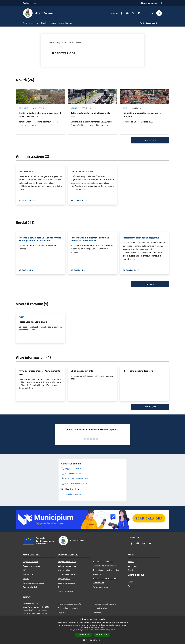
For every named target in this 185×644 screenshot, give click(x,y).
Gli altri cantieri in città (82, 371)
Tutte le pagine (150, 407)
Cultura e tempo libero (67, 566)
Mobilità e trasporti (66, 591)
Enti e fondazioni (30, 574)
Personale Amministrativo (34, 583)
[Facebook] (120, 13)
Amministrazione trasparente (105, 604)
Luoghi (131, 582)
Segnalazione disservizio (68, 608)
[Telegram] (138, 13)
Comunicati (24, 108)
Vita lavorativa (64, 570)
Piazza (21, 317)
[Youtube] (126, 13)
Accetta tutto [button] (83, 635)
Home (51, 42)
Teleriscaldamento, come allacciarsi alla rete (91, 115)
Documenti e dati (30, 587)
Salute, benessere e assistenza (105, 578)
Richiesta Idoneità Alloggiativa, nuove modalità (142, 115)
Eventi (130, 586)
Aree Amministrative (32, 566)
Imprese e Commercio (67, 574)
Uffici (25, 570)
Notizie (74, 108)
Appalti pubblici (64, 579)
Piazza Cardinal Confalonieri (33, 322)
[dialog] (92, 630)
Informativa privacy (101, 608)
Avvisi (125, 108)
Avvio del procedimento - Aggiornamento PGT (40, 373)
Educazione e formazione (103, 561)
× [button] (182, 618)
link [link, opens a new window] (115, 630)
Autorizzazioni (99, 583)
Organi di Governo (30, 562)
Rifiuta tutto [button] (102, 635)
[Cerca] (159, 13)
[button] (92, 640)
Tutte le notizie (150, 140)
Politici (26, 579)
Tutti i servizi (150, 284)
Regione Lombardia (31, 3)
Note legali (97, 612)
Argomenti (61, 42)
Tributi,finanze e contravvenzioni (106, 570)
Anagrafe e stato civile (67, 562)
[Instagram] (132, 13)
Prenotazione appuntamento (69, 604)
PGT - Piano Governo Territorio (138, 371)
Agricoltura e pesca (101, 587)
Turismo (61, 587)
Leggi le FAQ (63, 612)
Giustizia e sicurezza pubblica (105, 566)
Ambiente (97, 574)
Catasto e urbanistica (67, 583)
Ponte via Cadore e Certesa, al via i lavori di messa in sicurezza (40, 115)
